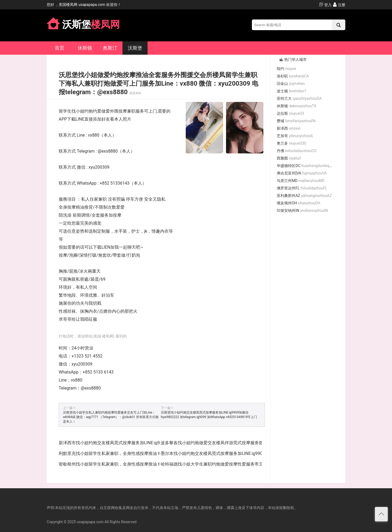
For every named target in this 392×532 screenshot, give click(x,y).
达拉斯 (290, 113)
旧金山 (291, 84)
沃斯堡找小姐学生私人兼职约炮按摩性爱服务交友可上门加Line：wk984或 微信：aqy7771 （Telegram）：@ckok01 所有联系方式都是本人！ (111, 417)
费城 (296, 121)
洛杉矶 (293, 76)
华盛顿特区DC (306, 166)
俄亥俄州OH (298, 203)
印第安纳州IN (302, 211)
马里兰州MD (300, 181)
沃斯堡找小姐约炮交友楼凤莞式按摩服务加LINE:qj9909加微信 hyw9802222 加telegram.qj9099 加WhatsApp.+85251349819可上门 (209, 415)
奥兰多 (291, 143)
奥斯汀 (110, 48)
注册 (339, 5)
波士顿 (292, 91)
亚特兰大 (299, 98)
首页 (60, 48)
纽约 (286, 69)
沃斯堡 (135, 48)
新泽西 (288, 128)
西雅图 (289, 158)
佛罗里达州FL (302, 188)
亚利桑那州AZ (304, 196)
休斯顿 (85, 48)
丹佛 (297, 151)
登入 (325, 5)
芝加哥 (295, 136)
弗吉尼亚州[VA (302, 173)
